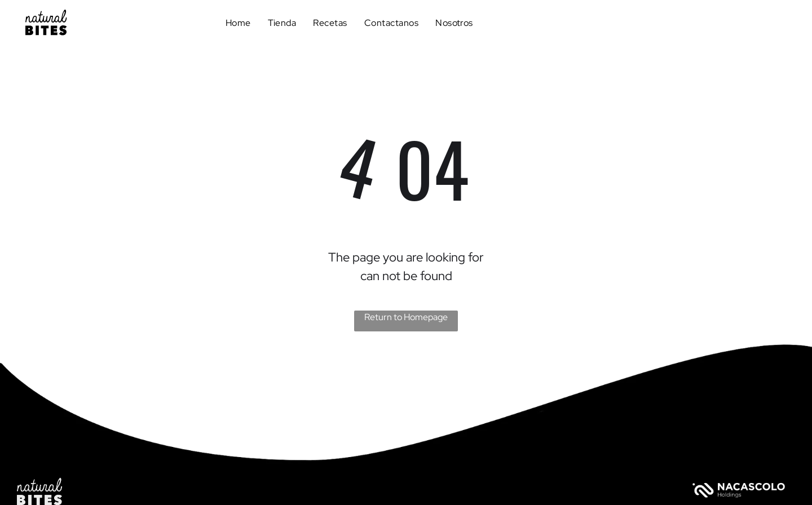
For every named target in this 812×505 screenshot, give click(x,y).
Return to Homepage (406, 317)
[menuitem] (238, 23)
